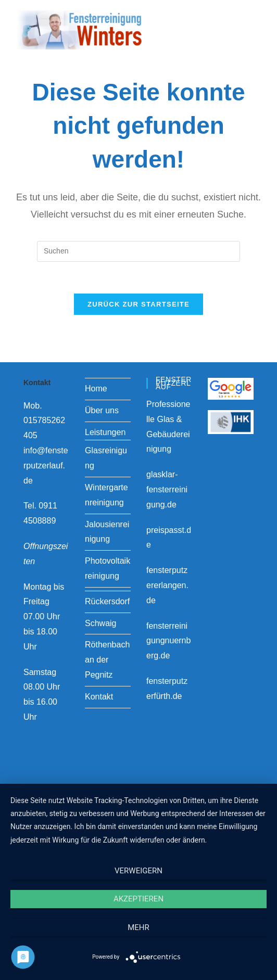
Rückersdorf (107, 601)
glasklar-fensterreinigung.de (167, 489)
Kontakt (99, 697)
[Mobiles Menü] (249, 28)
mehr (138, 927)
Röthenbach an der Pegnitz (107, 660)
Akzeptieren (138, 899)
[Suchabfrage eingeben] (138, 251)
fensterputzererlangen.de (167, 585)
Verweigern (138, 871)
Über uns (102, 410)
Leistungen (105, 432)
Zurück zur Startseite (138, 304)
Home (96, 389)
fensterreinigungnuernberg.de (168, 641)
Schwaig (100, 623)
